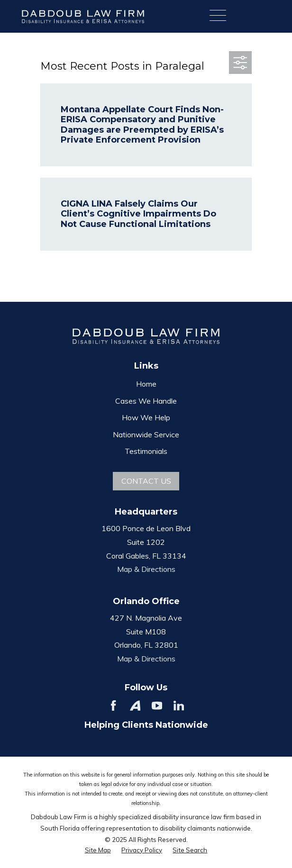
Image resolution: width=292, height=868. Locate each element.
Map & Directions (146, 569)
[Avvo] (135, 705)
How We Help (146, 417)
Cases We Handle (146, 401)
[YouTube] (157, 705)
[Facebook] (113, 705)
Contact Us (146, 481)
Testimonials (146, 451)
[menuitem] (98, 850)
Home (146, 384)
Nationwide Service (146, 434)
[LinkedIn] (179, 705)
